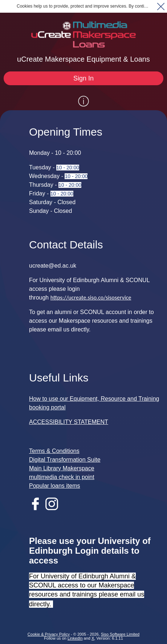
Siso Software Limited (120, 634)
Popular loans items (55, 486)
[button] (161, 6)
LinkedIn (75, 638)
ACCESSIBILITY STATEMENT (69, 422)
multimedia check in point (62, 477)
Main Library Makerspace (62, 468)
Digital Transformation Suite (65, 460)
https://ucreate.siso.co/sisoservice (91, 298)
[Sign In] (83, 78)
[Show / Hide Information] (83, 101)
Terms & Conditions (54, 451)
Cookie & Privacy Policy (49, 634)
